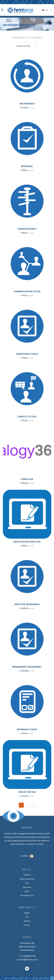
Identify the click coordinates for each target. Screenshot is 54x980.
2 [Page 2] (28, 805)
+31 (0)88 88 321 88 (28, 956)
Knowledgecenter (27, 895)
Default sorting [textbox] (23, 46)
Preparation (27, 887)
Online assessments (27, 879)
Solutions (27, 875)
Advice (27, 891)
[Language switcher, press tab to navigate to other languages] (45, 10)
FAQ (27, 917)
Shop (27, 883)
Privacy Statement (33, 978)
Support (27, 913)
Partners (27, 925)
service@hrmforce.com (28, 960)
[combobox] (27, 46)
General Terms (45, 978)
